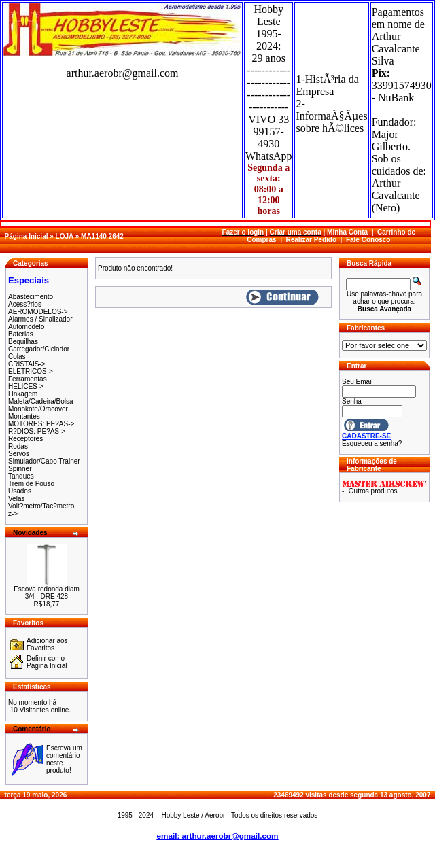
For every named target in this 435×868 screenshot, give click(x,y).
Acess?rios (25, 304)
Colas (17, 357)
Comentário (32, 729)
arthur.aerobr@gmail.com (123, 73)
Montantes (24, 416)
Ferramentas (28, 379)
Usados (20, 491)
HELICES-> (26, 386)
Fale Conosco (368, 240)
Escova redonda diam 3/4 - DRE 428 (47, 593)
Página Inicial (27, 236)
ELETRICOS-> (31, 371)
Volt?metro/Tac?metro (41, 506)
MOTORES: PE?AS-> (41, 424)
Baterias (21, 334)
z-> (13, 514)
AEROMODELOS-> (38, 312)
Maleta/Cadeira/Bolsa (41, 401)
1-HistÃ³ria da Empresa (327, 85)
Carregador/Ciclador (39, 349)
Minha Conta (347, 232)
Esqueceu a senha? (372, 444)
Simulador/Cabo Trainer (44, 461)
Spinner (20, 469)
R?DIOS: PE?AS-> (37, 431)
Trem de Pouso (31, 484)
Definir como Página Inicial (47, 662)
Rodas (18, 446)
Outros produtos (373, 491)
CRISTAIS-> (27, 364)
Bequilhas (23, 342)
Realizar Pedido (311, 240)
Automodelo (26, 327)
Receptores (25, 439)
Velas (16, 499)
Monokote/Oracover (38, 409)
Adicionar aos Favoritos (47, 644)
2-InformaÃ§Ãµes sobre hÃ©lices (331, 116)
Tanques (21, 476)
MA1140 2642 (102, 236)
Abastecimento (31, 297)
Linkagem (23, 394)
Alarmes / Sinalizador (40, 319)
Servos (19, 454)
